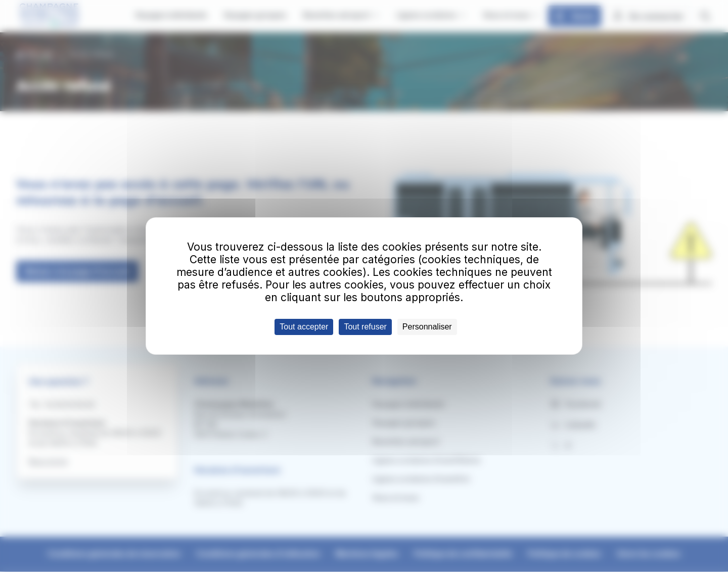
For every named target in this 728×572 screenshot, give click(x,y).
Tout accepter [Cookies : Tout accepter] (304, 327)
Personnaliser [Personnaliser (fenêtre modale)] (427, 327)
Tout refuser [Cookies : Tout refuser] (365, 327)
